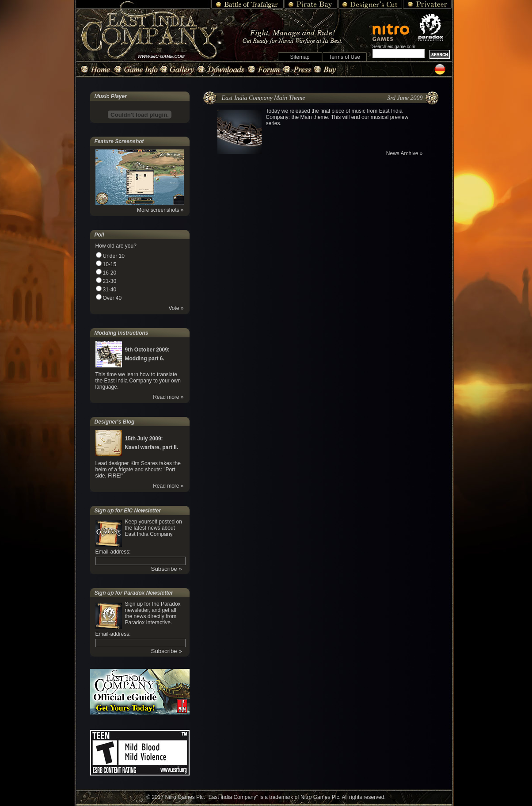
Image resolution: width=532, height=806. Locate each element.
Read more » (168, 397)
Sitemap (300, 57)
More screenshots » (160, 210)
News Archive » (405, 153)
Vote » (176, 308)
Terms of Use (344, 57)
